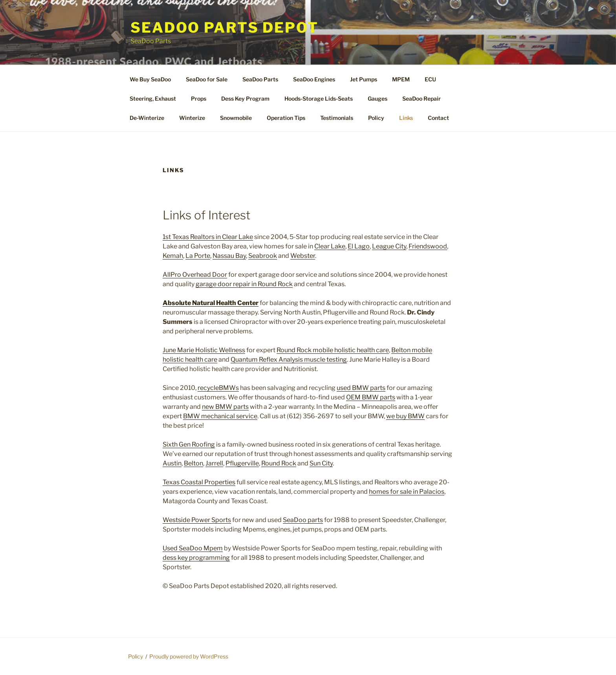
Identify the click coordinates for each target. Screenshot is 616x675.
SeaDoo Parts (260, 79)
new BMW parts (225, 407)
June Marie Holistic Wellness (204, 350)
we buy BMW (405, 416)
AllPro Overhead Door (195, 275)
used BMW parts (361, 388)
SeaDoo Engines (314, 79)
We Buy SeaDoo (150, 79)
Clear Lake (330, 246)
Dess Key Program (245, 98)
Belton (193, 463)
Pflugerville (242, 463)
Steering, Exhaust (153, 98)
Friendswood (428, 246)
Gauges (378, 98)
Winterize (192, 118)
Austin (172, 463)
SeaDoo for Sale (207, 79)
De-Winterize (147, 118)
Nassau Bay (229, 256)
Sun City (321, 463)
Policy (376, 118)
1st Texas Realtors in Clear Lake (208, 237)
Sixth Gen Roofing (189, 444)
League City (389, 246)
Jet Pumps (364, 79)
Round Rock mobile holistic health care (333, 350)
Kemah (173, 256)
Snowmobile (236, 118)
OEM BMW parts (371, 397)
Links (406, 118)
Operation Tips (286, 118)
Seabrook (263, 256)
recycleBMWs (218, 388)
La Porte (198, 256)
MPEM (401, 79)
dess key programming (196, 558)
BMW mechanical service (220, 416)
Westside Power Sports (197, 520)
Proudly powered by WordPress (189, 656)
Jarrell (214, 463)
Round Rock (279, 463)
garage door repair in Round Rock (244, 284)
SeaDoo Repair (422, 98)
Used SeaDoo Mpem (193, 548)
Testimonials (337, 118)
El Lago (359, 246)
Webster (303, 256)
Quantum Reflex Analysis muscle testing (289, 360)
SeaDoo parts (303, 520)
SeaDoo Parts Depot (225, 28)
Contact (438, 118)
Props (199, 98)
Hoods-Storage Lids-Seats (319, 98)
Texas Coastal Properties (199, 482)
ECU (430, 79)
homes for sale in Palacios (407, 492)
